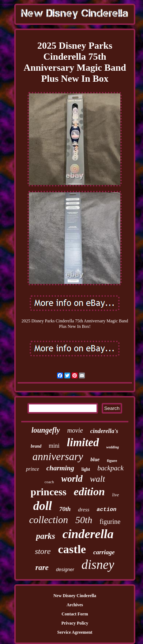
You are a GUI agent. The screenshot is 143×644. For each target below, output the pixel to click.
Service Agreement (75, 632)
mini (54, 446)
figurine (110, 522)
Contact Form (75, 614)
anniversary (58, 456)
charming (60, 468)
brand (36, 446)
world (72, 479)
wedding (113, 447)
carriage (104, 552)
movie (75, 430)
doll (43, 506)
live (116, 495)
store (43, 551)
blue (95, 460)
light (86, 469)
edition (89, 491)
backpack (110, 468)
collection (49, 520)
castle (72, 549)
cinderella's (104, 431)
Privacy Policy (75, 623)
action (106, 510)
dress (84, 510)
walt (97, 479)
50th (84, 520)
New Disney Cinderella (75, 596)
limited (83, 442)
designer (65, 569)
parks (45, 536)
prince (33, 469)
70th (65, 509)
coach (49, 482)
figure (112, 460)
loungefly (46, 430)
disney (98, 565)
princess (49, 492)
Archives (75, 605)
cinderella (88, 534)
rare (42, 567)
